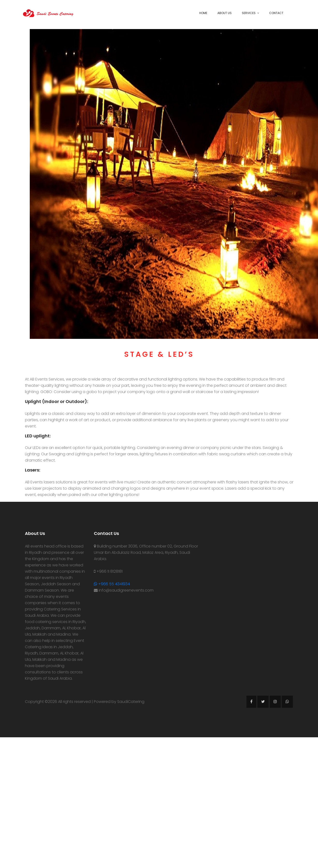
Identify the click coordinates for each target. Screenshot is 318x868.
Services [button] (249, 13)
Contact (276, 13)
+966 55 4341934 (112, 584)
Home (203, 13)
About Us (225, 13)
